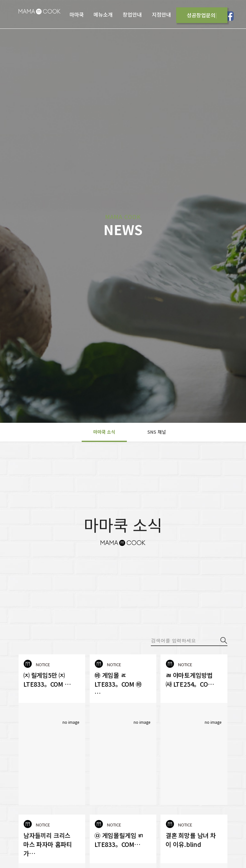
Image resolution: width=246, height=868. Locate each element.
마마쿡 (77, 14)
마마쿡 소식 (104, 432)
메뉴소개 (103, 14)
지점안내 (161, 14)
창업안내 (132, 14)
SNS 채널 (157, 432)
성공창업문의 (201, 15)
